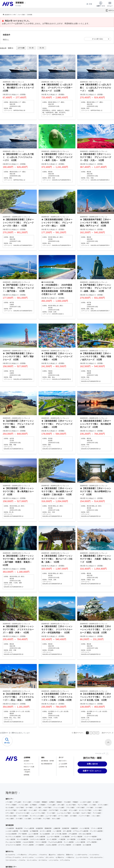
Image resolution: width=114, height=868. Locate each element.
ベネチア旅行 (47, 808)
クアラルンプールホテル (13, 857)
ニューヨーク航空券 (53, 837)
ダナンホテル (50, 857)
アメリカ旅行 (97, 813)
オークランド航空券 (65, 845)
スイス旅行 (99, 808)
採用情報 (26, 775)
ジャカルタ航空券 (11, 834)
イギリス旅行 (80, 808)
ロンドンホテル (32, 860)
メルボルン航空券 (51, 845)
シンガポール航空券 (12, 831)
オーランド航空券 (77, 837)
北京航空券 (66, 828)
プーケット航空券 (97, 828)
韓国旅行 (45, 802)
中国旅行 (75, 802)
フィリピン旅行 (23, 805)
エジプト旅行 (37, 819)
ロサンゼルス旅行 (11, 816)
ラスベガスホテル (11, 860)
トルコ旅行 (28, 819)
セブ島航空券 (34, 831)
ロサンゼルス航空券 (85, 834)
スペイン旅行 (33, 810)
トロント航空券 (10, 839)
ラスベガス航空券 (28, 837)
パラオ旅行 (37, 802)
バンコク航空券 (84, 828)
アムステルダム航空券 (55, 842)
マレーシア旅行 (83, 805)
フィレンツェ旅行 (59, 808)
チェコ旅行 (64, 810)
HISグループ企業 (29, 767)
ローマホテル (43, 860)
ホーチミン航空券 (46, 831)
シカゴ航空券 (65, 837)
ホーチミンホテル (28, 857)
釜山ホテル (52, 855)
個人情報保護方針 (47, 764)
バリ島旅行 (42, 805)
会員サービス (101, 4)
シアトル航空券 (40, 837)
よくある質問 (63, 764)
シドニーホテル (54, 860)
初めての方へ (63, 761)
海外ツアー (9, 799)
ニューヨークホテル (82, 857)
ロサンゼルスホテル (96, 857)
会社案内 (26, 761)
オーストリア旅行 (11, 810)
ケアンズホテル (65, 860)
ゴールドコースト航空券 (13, 845)
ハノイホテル (40, 857)
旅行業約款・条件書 (47, 761)
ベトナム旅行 (51, 805)
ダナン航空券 (67, 831)
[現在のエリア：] (21, 3)
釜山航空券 (19, 828)
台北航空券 (39, 828)
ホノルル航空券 (45, 834)
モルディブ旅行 (86, 813)
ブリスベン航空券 (28, 845)
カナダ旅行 (73, 816)
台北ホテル (61, 855)
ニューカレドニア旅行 (64, 813)
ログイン (111, 10)
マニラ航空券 (24, 831)
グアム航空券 (73, 834)
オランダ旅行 (43, 810)
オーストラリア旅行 (85, 810)
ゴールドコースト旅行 (23, 813)
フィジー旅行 (51, 813)
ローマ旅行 (29, 808)
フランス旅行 (70, 808)
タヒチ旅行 (76, 813)
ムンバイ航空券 (33, 834)
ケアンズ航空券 (92, 842)
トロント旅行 (96, 816)
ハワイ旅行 (9, 802)
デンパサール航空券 (96, 831)
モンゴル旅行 (10, 808)
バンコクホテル (94, 855)
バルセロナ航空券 (28, 842)
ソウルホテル (43, 855)
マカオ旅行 (67, 802)
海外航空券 (10, 825)
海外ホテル (10, 852)
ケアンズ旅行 (10, 813)
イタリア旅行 (20, 808)
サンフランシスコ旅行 (37, 816)
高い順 (42, 48)
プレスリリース (28, 764)
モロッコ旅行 (56, 819)
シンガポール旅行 (85, 802)
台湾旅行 (52, 802)
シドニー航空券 (80, 842)
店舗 (89, 4)
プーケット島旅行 (11, 805)
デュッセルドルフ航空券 (13, 842)
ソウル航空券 (10, 828)
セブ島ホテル (60, 857)
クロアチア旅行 (54, 810)
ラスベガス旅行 (23, 816)
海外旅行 (13, 793)
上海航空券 (57, 828)
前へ (77, 733)
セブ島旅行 (33, 805)
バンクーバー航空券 (90, 837)
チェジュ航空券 (29, 828)
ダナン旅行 (61, 805)
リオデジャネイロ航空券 (37, 839)
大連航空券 (74, 828)
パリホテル (22, 860)
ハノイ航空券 (57, 831)
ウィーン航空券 (69, 842)
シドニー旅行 (97, 810)
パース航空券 (40, 845)
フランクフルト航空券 (94, 839)
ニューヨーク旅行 (51, 816)
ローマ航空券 (71, 839)
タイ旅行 (96, 802)
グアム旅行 (18, 802)
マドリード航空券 (41, 842)
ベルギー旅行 (23, 810)
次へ (108, 733)
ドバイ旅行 (19, 819)
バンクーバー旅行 (84, 816)
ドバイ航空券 (77, 845)
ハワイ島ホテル (22, 855)
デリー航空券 (23, 834)
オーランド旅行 (63, 816)
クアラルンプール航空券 (81, 831)
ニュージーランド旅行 (38, 813)
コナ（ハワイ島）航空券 (59, 834)
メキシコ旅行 (10, 819)
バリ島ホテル (70, 857)
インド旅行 (93, 805)
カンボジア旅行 (71, 805)
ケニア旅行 (47, 819)
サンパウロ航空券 (23, 839)
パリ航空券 (62, 839)
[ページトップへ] (107, 753)
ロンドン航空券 (52, 839)
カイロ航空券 (87, 845)
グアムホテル (33, 855)
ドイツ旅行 (90, 808)
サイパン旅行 (27, 802)
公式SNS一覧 (63, 767)
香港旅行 (59, 802)
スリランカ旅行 (103, 805)
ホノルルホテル (10, 855)
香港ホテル (70, 855)
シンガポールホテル (81, 855)
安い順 (31, 48)
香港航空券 (48, 828)
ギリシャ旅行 (73, 810)
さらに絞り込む (98, 39)
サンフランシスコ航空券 (13, 837)
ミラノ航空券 (81, 839)
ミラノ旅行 (38, 808)
